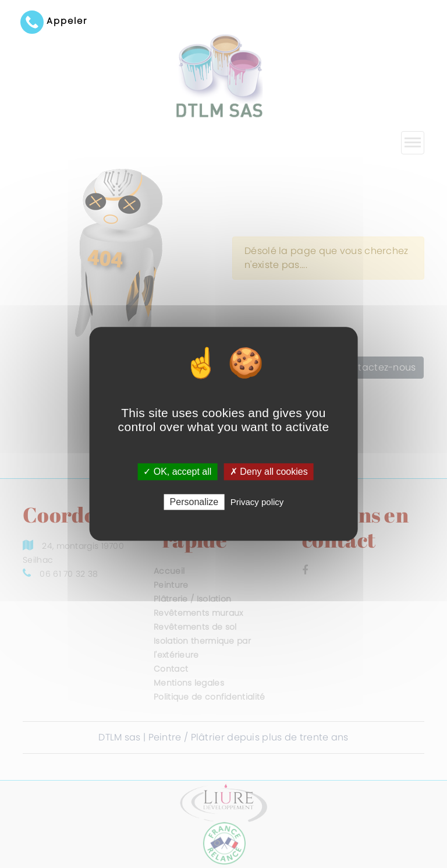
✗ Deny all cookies (269, 472)
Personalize (194, 502)
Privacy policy (257, 502)
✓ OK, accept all (177, 472)
